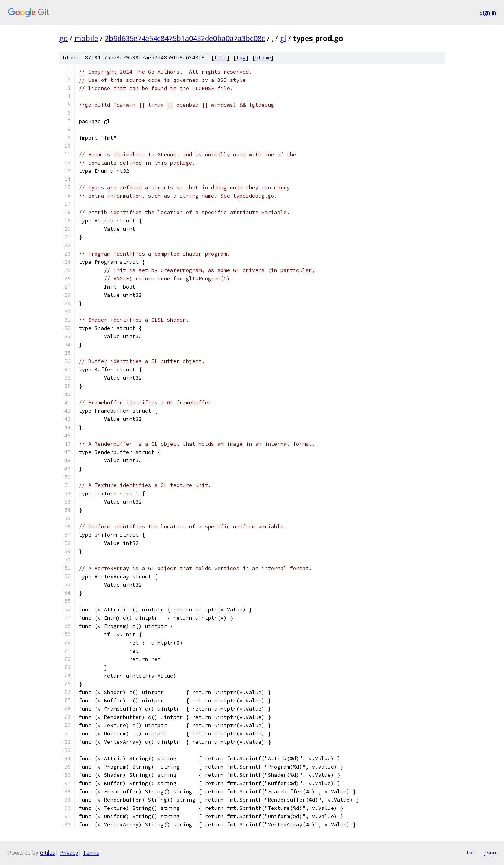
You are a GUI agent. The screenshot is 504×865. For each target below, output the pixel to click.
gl (283, 38)
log (241, 58)
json (490, 852)
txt (471, 852)
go (63, 38)
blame (263, 58)
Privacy (69, 853)
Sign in (488, 12)
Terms (91, 853)
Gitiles (47, 853)
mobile (86, 38)
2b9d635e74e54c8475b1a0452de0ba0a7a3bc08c (185, 38)
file (220, 58)
